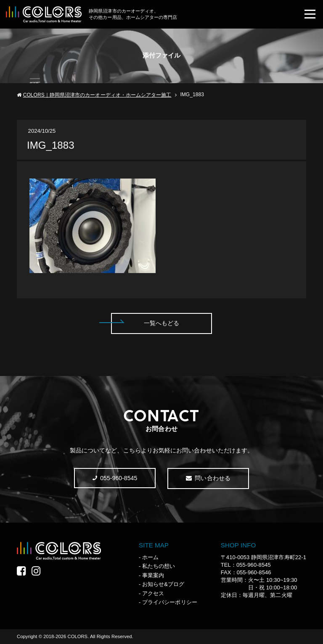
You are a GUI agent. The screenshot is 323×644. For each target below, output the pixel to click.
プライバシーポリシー (170, 602)
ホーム (150, 557)
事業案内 (153, 575)
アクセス (153, 593)
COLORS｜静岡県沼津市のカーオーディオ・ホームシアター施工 (97, 95)
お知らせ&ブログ (163, 584)
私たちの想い (159, 566)
